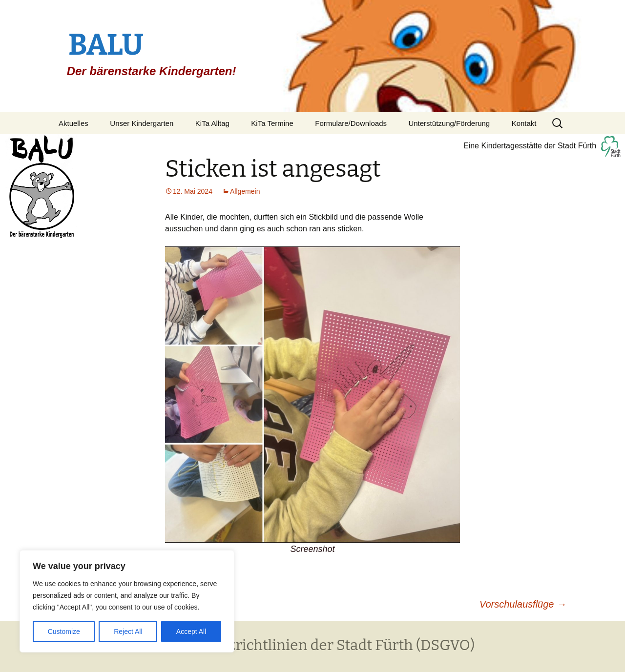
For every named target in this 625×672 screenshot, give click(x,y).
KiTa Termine (272, 123)
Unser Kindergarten (142, 123)
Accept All (191, 631)
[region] (127, 601)
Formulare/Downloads (351, 123)
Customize (64, 631)
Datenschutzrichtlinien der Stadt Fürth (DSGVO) (312, 645)
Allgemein (245, 191)
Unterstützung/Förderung (449, 123)
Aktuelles (73, 123)
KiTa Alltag (212, 123)
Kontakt (524, 123)
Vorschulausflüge (523, 604)
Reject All (128, 631)
